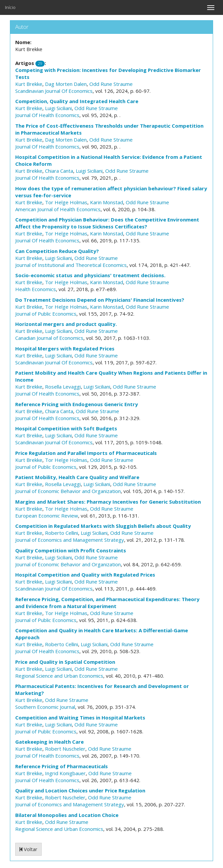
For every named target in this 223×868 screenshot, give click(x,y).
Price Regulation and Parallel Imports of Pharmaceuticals (86, 453)
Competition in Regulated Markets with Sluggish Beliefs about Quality (103, 526)
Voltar (28, 849)
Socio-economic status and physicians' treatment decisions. (90, 275)
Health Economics (36, 289)
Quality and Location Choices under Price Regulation (80, 790)
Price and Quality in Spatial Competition (65, 662)
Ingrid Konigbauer (65, 773)
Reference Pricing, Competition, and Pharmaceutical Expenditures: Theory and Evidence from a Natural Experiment (107, 603)
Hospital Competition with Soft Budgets (66, 428)
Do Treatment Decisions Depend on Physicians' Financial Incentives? (100, 300)
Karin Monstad (107, 202)
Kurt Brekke (29, 84)
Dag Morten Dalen (66, 84)
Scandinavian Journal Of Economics (54, 91)
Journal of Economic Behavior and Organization (68, 491)
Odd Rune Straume (111, 84)
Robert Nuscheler (65, 749)
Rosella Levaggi (63, 387)
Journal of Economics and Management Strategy (70, 540)
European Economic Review (47, 516)
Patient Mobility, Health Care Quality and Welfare (77, 477)
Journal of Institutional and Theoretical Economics (71, 265)
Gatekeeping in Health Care (49, 742)
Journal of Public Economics (46, 314)
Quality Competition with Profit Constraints (71, 550)
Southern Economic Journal (45, 707)
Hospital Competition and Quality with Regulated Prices (85, 575)
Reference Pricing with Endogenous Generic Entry (77, 404)
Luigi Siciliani (58, 108)
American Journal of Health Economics (58, 209)
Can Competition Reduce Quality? (57, 251)
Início (10, 7)
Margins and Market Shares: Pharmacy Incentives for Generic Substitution (108, 502)
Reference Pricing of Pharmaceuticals (62, 766)
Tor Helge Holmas (66, 202)
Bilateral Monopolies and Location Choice (67, 815)
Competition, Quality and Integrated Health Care (77, 101)
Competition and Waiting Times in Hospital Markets (80, 717)
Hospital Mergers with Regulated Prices (65, 348)
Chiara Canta (59, 171)
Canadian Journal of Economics (49, 338)
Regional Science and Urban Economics (59, 676)
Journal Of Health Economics (47, 115)
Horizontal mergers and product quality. (66, 324)
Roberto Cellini (62, 533)
